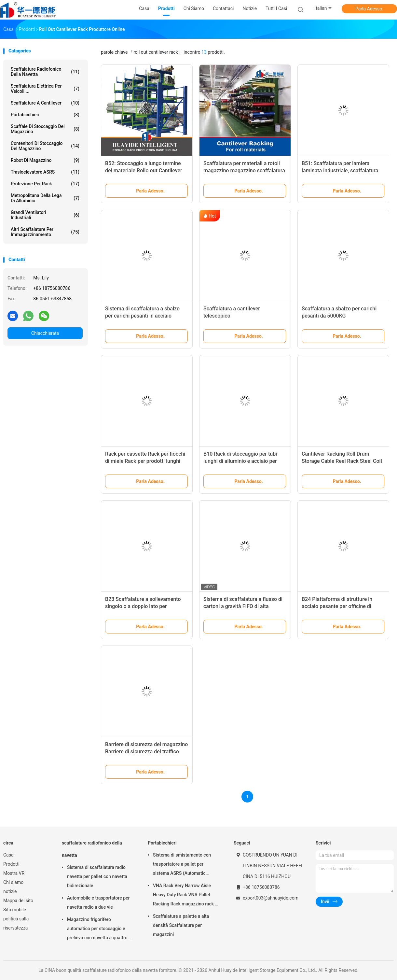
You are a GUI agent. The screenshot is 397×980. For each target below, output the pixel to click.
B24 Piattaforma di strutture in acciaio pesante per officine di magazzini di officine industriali (338, 606)
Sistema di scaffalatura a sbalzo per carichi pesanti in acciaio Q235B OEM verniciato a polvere (143, 316)
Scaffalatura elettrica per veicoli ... (45, 89)
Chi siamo (13, 882)
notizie (10, 891)
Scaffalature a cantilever (45, 103)
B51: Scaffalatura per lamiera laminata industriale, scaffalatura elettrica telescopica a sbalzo (340, 170)
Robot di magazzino (45, 160)
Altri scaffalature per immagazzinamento (45, 232)
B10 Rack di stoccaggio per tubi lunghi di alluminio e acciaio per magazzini (240, 461)
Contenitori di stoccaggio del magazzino (45, 146)
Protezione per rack (45, 184)
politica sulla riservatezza (16, 923)
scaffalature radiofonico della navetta (45, 72)
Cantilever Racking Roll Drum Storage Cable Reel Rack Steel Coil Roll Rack (342, 461)
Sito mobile (15, 910)
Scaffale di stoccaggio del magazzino (45, 129)
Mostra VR (14, 873)
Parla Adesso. (369, 9)
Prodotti (11, 864)
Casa (8, 855)
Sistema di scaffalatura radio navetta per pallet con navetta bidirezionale (97, 876)
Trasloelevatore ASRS (45, 172)
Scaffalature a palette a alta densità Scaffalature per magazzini (181, 925)
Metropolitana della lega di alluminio (45, 198)
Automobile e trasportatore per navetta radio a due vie (98, 902)
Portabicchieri (45, 115)
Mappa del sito (18, 901)
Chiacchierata (45, 333)
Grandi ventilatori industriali (45, 215)
